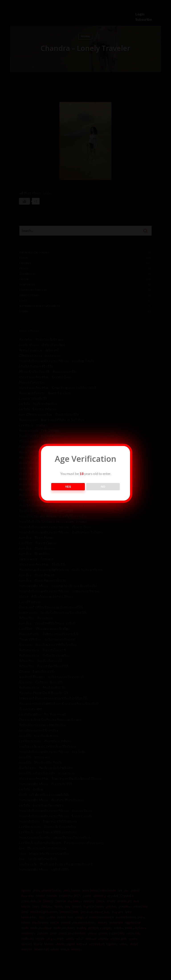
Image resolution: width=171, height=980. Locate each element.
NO (103, 487)
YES (68, 487)
